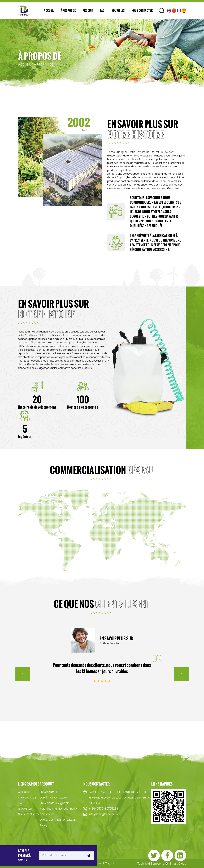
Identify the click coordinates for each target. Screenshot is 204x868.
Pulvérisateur (49, 792)
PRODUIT (88, 11)
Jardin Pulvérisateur (53, 798)
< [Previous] (23, 674)
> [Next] (181, 674)
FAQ (102, 11)
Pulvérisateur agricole (55, 803)
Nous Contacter (142, 11)
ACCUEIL (49, 11)
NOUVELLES (118, 11)
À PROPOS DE (68, 11)
